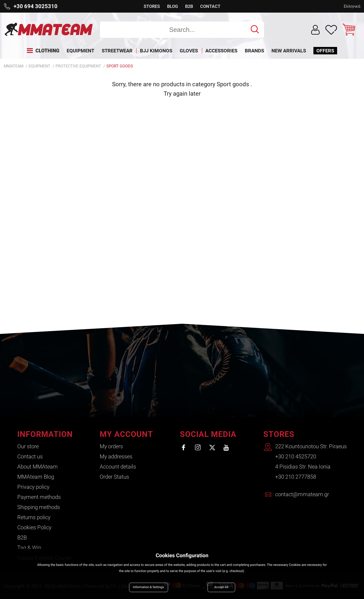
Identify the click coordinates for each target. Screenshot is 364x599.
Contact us (30, 457)
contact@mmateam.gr (302, 494)
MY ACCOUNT (126, 434)
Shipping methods (39, 507)
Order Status (114, 477)
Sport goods (120, 66)
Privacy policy (33, 487)
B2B (189, 6)
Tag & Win (29, 548)
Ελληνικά (352, 6)
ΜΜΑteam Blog (36, 477)
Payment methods (39, 497)
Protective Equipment (78, 66)
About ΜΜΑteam (38, 467)
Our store (28, 446)
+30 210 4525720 (296, 457)
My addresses (116, 457)
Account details (118, 467)
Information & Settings (149, 587)
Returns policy (34, 517)
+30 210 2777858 (296, 477)
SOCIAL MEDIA (208, 434)
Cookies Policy (34, 527)
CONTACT (210, 6)
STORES (152, 6)
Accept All (221, 587)
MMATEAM (14, 66)
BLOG (172, 6)
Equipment (39, 66)
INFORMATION (45, 434)
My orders (111, 446)
